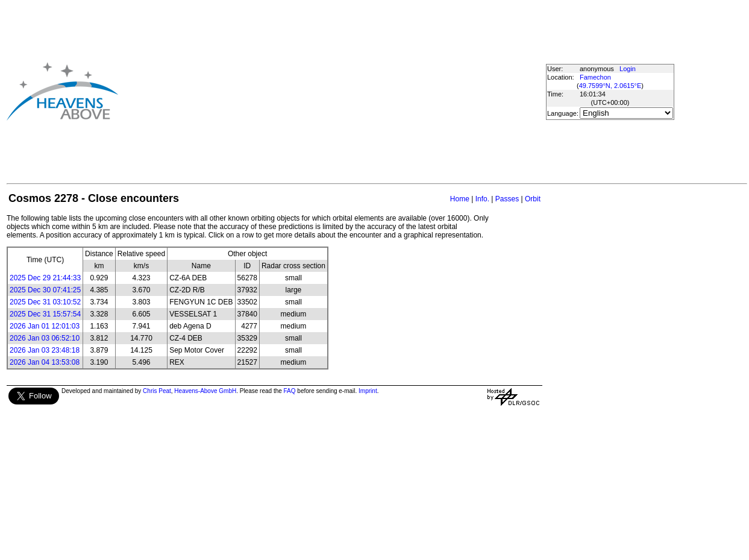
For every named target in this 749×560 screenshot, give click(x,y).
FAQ (290, 391)
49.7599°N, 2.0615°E (610, 86)
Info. (482, 199)
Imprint (368, 391)
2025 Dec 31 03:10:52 (45, 302)
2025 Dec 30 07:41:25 (45, 290)
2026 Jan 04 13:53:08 (45, 362)
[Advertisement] (300, 91)
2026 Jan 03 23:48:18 (45, 350)
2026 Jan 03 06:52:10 (45, 338)
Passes (507, 199)
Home (460, 199)
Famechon (595, 77)
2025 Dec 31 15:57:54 (45, 314)
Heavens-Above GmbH (205, 391)
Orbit (533, 199)
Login (628, 69)
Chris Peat (157, 391)
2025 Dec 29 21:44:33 (45, 278)
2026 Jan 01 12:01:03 (45, 326)
